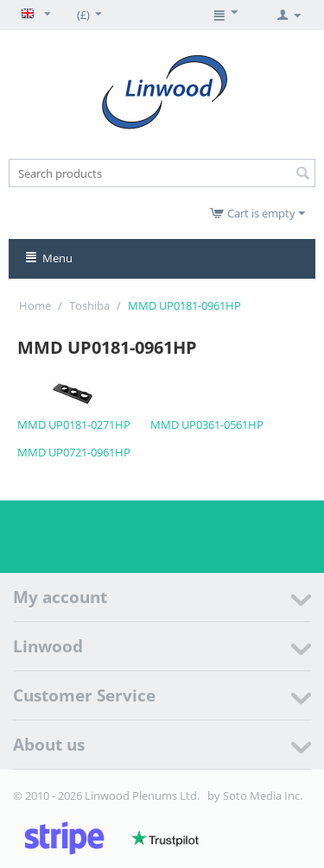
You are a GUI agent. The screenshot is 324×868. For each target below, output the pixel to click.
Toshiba (89, 305)
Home (35, 305)
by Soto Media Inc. (255, 796)
